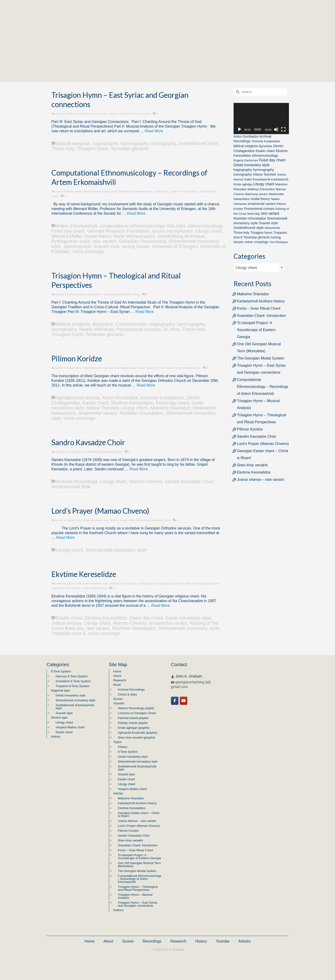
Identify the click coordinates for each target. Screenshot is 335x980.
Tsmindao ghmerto (130, 149)
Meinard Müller (67, 236)
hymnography (134, 143)
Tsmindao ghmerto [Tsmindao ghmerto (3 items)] (257, 237)
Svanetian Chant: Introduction (262, 316)
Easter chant (74, 114)
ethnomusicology (205, 226)
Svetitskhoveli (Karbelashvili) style (102, 452)
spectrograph (77, 246)
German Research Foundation (118, 231)
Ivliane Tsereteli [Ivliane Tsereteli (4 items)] (264, 174)
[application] (261, 119)
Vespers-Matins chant (127, 294)
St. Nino (171, 329)
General (87, 191)
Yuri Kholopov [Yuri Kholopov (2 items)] (279, 242)
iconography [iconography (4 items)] (243, 174)
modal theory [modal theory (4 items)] (260, 199)
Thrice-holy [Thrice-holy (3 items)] (241, 233)
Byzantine (103, 324)
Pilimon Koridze (250, 429)
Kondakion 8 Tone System (153, 583)
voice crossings (88, 251)
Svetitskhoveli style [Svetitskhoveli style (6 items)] (249, 228)
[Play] (240, 129)
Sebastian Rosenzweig (142, 241)
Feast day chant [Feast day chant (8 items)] (272, 160)
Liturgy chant (126, 114)
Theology (108, 294)
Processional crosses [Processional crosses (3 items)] (259, 209)
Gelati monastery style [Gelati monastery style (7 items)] (252, 165)
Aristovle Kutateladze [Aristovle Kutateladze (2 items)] (266, 141)
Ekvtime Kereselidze (132, 403)
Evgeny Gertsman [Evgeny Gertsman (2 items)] (246, 160)
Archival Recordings (77, 482)
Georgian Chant (167, 32)
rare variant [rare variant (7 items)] (270, 213)
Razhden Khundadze (141, 413)
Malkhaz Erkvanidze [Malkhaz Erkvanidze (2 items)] (261, 189)
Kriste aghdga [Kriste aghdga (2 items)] (243, 184)
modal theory (98, 236)
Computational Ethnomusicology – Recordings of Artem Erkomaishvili (263, 387)
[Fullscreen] (283, 129)
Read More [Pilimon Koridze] (146, 385)
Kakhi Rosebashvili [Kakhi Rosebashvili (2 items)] (257, 179)
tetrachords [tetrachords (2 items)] (272, 228)
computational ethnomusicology (132, 226)
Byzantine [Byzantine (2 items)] (266, 146)
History (113, 114)
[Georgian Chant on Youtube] (184, 701)
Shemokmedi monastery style (135, 191)
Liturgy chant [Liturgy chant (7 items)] (264, 184)
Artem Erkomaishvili (77, 226)
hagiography (105, 143)
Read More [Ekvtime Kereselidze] (161, 605)
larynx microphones (173, 231)
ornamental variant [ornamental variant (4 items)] (262, 204)
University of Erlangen (175, 246)
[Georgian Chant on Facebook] (175, 701)
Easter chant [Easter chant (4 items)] (265, 151)
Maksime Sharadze (170, 408)
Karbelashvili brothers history (261, 301)
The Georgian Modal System (261, 358)
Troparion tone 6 (68, 633)
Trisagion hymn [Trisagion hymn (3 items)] (261, 233)
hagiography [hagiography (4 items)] (243, 170)
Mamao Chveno (146, 482)
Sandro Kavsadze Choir (189, 482)
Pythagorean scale (71, 241)
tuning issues (136, 246)
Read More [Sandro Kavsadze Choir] (139, 469)
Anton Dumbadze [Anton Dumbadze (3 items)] (246, 136)
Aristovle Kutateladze (162, 398)
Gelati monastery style (95, 114)
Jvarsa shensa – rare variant (261, 480)
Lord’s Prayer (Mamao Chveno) (263, 444)
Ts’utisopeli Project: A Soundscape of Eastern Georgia (256, 330)
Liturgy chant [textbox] (246, 268)
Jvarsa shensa (66, 623)
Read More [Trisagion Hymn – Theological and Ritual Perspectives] (145, 312)
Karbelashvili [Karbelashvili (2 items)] (280, 179)
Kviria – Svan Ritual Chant (259, 308)
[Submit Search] (237, 92)
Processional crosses (139, 329)
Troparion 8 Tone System (184, 191)
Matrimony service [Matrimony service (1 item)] (256, 194)
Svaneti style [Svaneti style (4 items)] (268, 223)
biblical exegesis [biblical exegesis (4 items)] (246, 146)
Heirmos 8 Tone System (123, 583)
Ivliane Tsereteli (102, 408)
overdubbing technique (181, 236)
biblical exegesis (73, 143)
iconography (163, 143)
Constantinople (131, 324)
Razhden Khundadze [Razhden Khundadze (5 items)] (250, 218)
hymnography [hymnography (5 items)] (264, 170)
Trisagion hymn (92, 149)
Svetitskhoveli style (198, 143)
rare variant (104, 241)
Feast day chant (68, 231)
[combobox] (259, 268)
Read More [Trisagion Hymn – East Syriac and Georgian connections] (154, 131)
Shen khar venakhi (253, 465)
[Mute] (276, 129)
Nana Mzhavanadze (134, 236)
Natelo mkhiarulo (97, 329)
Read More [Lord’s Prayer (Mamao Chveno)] (65, 537)
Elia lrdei (176, 226)
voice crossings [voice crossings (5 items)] (257, 242)
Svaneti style (142, 114)
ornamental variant (98, 413)
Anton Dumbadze (120, 398)
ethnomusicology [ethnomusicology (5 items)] (265, 155)
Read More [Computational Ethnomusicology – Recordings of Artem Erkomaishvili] (136, 213)
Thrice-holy (63, 149)
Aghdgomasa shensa (78, 398)
